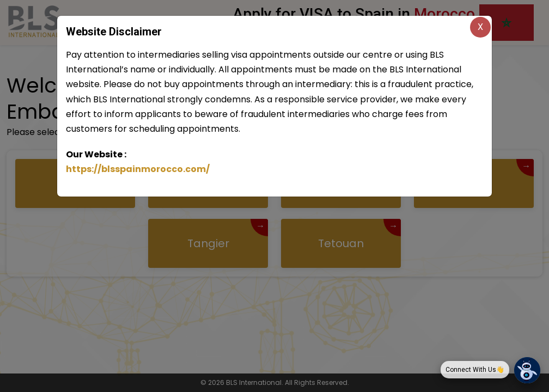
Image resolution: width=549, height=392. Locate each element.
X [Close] (480, 27)
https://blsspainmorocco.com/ (138, 169)
